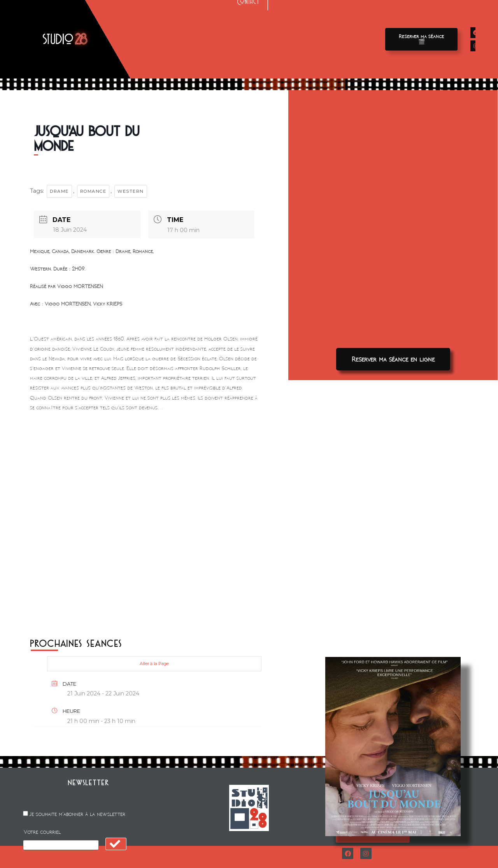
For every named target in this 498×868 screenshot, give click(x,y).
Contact (248, 48)
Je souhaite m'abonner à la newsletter (77, 814)
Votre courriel (42, 832)
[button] (421, 39)
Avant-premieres (197, 31)
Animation (290, 31)
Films (152, 31)
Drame (59, 191)
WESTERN (131, 191)
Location (248, 31)
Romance (93, 191)
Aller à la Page (154, 664)
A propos (336, 31)
